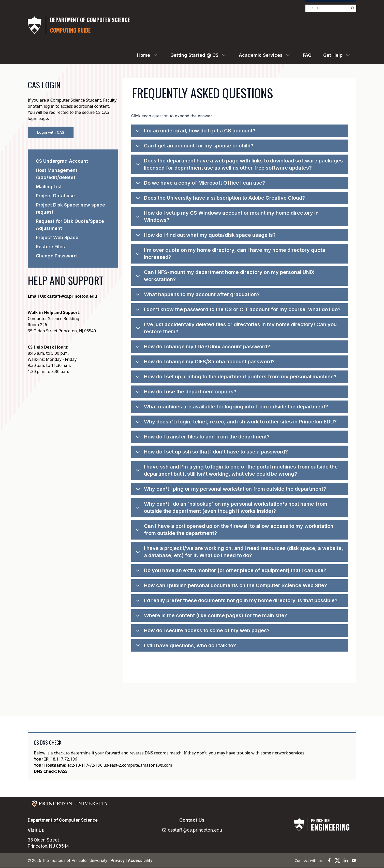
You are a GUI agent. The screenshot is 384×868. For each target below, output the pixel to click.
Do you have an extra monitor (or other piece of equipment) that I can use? (230, 572)
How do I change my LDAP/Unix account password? (202, 348)
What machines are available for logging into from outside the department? (231, 408)
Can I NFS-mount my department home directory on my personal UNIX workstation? (224, 276)
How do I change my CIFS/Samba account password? (204, 363)
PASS (63, 771)
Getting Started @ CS (194, 55)
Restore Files (50, 247)
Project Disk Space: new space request (70, 208)
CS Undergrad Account (62, 161)
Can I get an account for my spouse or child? (194, 147)
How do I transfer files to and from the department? (202, 438)
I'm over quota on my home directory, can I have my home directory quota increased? (230, 254)
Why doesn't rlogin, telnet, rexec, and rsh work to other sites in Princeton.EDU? (235, 423)
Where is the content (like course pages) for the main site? (211, 617)
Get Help (333, 55)
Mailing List (49, 187)
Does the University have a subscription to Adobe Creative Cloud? (219, 199)
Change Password (56, 256)
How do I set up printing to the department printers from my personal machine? (235, 378)
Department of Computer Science (63, 820)
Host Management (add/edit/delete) (57, 174)
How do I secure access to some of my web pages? (202, 632)
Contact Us (192, 820)
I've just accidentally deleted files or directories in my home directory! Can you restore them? (235, 328)
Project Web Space (57, 237)
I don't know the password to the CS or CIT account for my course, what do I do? (237, 311)
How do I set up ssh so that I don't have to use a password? (211, 453)
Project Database (55, 196)
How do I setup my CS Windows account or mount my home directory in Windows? (226, 217)
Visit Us (36, 830)
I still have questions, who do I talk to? (185, 647)
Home (144, 55)
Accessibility (140, 860)
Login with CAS (51, 132)
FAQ (307, 55)
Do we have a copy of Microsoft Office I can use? (200, 184)
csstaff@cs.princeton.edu (72, 296)
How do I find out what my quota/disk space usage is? (205, 237)
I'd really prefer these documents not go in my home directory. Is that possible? (236, 602)
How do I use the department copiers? (185, 393)
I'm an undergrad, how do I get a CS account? (195, 132)
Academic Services (261, 55)
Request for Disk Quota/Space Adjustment (70, 225)
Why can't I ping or (230, 491)
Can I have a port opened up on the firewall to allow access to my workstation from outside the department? (234, 530)
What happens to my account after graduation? (197, 296)
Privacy (118, 860)
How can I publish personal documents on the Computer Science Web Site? (231, 587)
